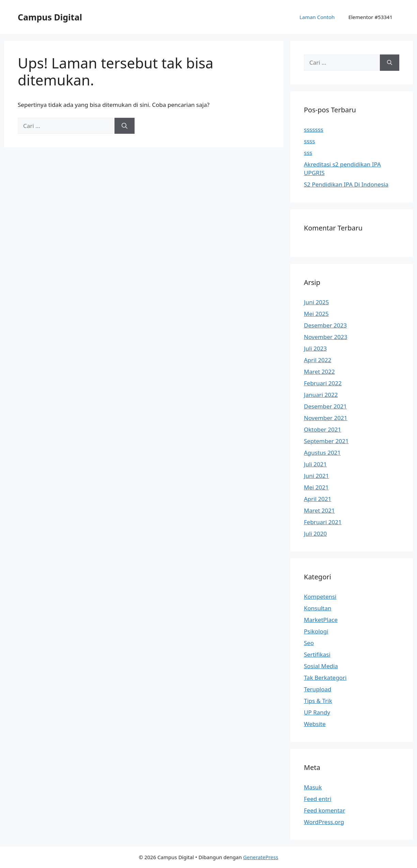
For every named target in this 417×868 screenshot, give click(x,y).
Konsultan (318, 608)
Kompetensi (320, 597)
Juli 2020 (315, 534)
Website (315, 724)
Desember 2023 (325, 325)
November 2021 (326, 418)
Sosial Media (321, 666)
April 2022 (318, 360)
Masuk (313, 787)
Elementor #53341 (370, 17)
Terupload (318, 689)
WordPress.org (324, 822)
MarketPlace (321, 620)
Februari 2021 (323, 522)
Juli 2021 (315, 464)
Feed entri (318, 799)
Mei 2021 (316, 487)
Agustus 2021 (322, 453)
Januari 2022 (321, 395)
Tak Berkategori (325, 678)
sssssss (314, 130)
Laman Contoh (317, 17)
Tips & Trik (318, 701)
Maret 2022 (319, 372)
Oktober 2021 (322, 429)
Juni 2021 (316, 476)
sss (308, 153)
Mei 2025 (316, 314)
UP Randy (317, 712)
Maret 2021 (319, 510)
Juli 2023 (315, 348)
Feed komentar (325, 810)
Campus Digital (50, 17)
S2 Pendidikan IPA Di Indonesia (346, 184)
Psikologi (316, 631)
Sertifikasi (317, 654)
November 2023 (326, 337)
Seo (309, 643)
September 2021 (326, 441)
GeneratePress (261, 857)
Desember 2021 (325, 406)
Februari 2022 (323, 383)
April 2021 (318, 499)
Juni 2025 (316, 302)
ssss (310, 141)
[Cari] (125, 126)
